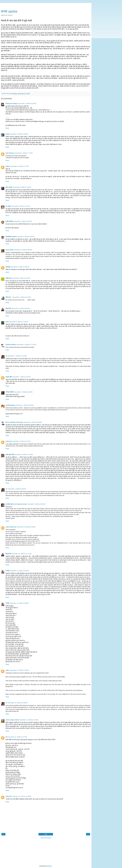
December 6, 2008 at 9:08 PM (20, 267)
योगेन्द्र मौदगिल (10, 392)
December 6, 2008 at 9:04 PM (23, 250)
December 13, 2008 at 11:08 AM (18, 703)
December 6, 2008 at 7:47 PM (21, 206)
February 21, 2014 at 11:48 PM (22, 796)
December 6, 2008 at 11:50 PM (19, 322)
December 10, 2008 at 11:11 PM (22, 554)
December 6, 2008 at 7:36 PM (22, 187)
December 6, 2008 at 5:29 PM (27, 103)
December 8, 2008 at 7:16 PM (24, 455)
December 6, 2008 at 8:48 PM (25, 237)
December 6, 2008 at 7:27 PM (20, 166)
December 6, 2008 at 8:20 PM (23, 221)
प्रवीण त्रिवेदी (9, 221)
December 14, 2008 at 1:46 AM (29, 720)
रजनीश (7, 571)
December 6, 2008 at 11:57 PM (27, 345)
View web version (46, 838)
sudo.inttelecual (11, 527)
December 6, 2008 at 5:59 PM (19, 134)
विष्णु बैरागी (8, 308)
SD (6, 737)
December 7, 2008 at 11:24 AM (17, 356)
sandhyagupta (10, 405)
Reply (7, 128)
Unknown (9, 441)
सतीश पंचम (8, 278)
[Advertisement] (46, 5)
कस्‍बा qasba (9, 11)
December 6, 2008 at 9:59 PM (21, 308)
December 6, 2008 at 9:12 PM (21, 278)
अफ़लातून (8, 267)
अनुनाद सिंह (9, 377)
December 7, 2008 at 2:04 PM (21, 377)
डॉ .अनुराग (8, 206)
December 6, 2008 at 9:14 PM (22, 297)
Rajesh (8, 166)
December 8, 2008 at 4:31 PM (21, 441)
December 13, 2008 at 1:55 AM (19, 670)
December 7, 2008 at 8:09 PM (24, 405)
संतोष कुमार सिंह (10, 455)
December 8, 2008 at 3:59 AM (33, 422)
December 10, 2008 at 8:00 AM (26, 527)
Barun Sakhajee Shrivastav (14, 422)
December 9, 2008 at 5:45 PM (17, 489)
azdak (7, 134)
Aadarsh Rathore (11, 345)
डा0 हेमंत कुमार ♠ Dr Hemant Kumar (16, 504)
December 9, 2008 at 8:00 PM (36, 504)
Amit (7, 322)
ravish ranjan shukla (12, 720)
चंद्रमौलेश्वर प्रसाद (11, 237)
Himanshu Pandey (11, 103)
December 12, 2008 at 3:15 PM (19, 571)
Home (46, 834)
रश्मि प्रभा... (9, 297)
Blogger (49, 866)
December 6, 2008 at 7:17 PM (24, 153)
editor (7, 670)
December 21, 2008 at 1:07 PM (17, 737)
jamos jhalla (9, 250)
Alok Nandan (10, 153)
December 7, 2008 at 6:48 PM (23, 392)
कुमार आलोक (9, 187)
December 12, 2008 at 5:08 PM (19, 603)
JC (6, 356)
